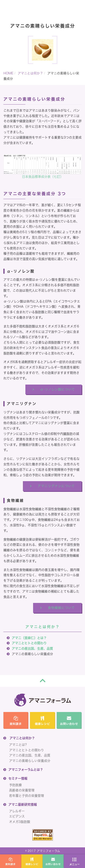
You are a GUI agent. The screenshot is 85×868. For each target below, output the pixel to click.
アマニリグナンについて (56, 486)
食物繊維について (61, 608)
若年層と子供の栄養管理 (27, 796)
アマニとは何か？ (30, 73)
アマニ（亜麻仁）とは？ (29, 638)
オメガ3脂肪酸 (20, 822)
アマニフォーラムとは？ (26, 770)
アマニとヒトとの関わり (29, 643)
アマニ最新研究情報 (23, 805)
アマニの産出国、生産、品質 (32, 649)
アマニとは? (18, 745)
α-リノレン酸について (57, 389)
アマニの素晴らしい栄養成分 (30, 761)
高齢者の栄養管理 (22, 790)
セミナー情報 (18, 778)
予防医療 (15, 785)
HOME (8, 73)
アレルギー (17, 811)
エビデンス (17, 816)
